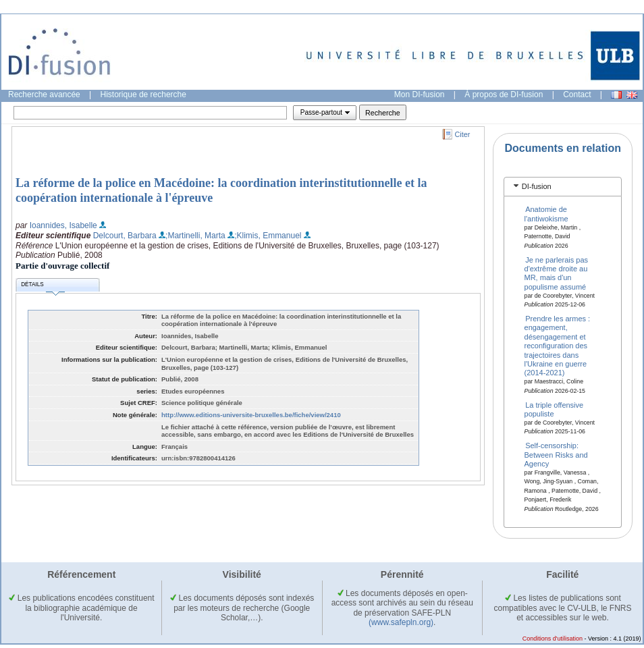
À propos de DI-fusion (504, 94)
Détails (43, 287)
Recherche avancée (44, 94)
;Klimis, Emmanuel (268, 236)
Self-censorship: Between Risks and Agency (556, 455)
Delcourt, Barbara (125, 236)
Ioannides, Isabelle (63, 225)
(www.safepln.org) (401, 622)
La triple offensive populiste (554, 409)
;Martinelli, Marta (195, 236)
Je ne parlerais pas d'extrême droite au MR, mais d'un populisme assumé (557, 273)
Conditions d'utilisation (553, 639)
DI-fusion (537, 186)
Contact (577, 94)
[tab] (563, 187)
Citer (463, 134)
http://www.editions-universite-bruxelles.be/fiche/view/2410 (251, 415)
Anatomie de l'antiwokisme (546, 214)
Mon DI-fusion (420, 94)
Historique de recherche (143, 94)
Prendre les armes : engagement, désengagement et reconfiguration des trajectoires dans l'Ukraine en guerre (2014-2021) (558, 346)
